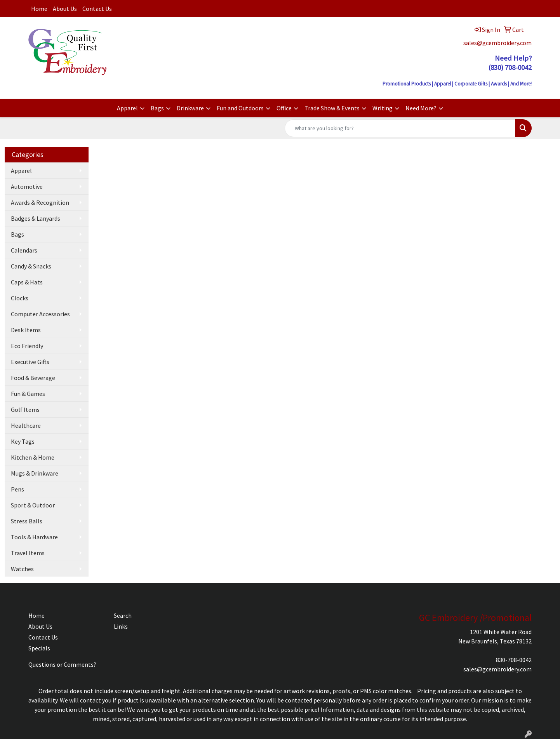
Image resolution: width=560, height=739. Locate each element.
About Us (65, 9)
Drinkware (190, 108)
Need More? (421, 108)
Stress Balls (27, 521)
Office (284, 108)
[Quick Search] (400, 128)
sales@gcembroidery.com (497, 43)
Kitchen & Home (33, 457)
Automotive (27, 186)
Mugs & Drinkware (35, 473)
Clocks (20, 298)
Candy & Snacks (31, 266)
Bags (157, 108)
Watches (22, 569)
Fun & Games (28, 394)
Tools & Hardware (34, 537)
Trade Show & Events (332, 108)
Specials (39, 648)
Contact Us (97, 9)
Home (39, 9)
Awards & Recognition (40, 202)
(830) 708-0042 (510, 67)
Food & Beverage (33, 378)
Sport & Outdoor (33, 505)
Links (121, 626)
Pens (17, 489)
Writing (383, 108)
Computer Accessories (40, 314)
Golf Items (25, 410)
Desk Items (26, 330)
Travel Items (28, 553)
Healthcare (26, 425)
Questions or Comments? (62, 664)
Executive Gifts (30, 362)
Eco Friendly (27, 346)
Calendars (24, 250)
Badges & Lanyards (36, 218)
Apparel (127, 108)
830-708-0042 (514, 660)
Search (123, 615)
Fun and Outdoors (240, 108)
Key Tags (23, 441)
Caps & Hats (27, 282)
